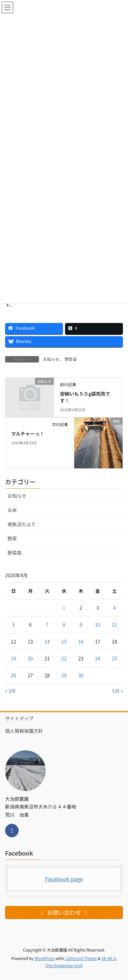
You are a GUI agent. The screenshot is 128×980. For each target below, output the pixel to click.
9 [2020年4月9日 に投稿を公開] (81, 625)
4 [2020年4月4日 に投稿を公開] (114, 608)
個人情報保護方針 (24, 731)
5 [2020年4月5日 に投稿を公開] (14, 625)
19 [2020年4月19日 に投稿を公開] (14, 658)
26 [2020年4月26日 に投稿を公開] (14, 675)
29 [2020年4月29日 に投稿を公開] (64, 675)
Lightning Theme (81, 958)
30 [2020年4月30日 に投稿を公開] (81, 675)
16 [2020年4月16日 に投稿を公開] (81, 641)
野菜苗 (71, 359)
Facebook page (64, 879)
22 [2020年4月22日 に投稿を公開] (64, 658)
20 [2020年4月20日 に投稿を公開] (30, 658)
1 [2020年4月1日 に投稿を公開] (64, 608)
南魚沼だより (22, 524)
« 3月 (10, 691)
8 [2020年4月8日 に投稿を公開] (64, 625)
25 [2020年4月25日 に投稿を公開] (114, 658)
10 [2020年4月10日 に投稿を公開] (98, 625)
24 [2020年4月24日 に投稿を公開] (98, 658)
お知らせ (51, 359)
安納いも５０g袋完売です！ (85, 397)
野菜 (12, 538)
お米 (12, 510)
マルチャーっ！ (28, 434)
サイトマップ (19, 718)
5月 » (118, 691)
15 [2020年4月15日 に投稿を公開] (64, 641)
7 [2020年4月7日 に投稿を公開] (47, 625)
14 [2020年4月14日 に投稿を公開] (47, 641)
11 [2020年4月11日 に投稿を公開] (114, 625)
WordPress (45, 958)
